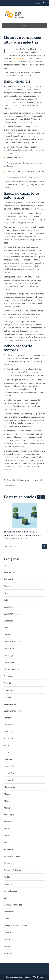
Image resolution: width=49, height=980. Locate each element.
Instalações (9, 766)
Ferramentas (9, 738)
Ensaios (7, 697)
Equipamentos (23, 480)
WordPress (38, 977)
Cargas (7, 635)
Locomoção (9, 780)
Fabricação (9, 732)
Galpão (7, 752)
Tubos (7, 919)
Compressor (9, 648)
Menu (37, 3)
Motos (7, 829)
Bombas (7, 586)
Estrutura (8, 725)
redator (10, 485)
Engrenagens (10, 690)
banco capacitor (19, 58)
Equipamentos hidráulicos (15, 711)
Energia (7, 683)
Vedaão (7, 939)
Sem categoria (10, 891)
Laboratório (9, 773)
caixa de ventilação (13, 614)
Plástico (8, 842)
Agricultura (9, 572)
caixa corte (9, 607)
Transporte (9, 912)
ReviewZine (11, 977)
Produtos (8, 863)
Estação (7, 718)
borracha (8, 593)
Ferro (6, 745)
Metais (7, 808)
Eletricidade (9, 662)
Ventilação (9, 953)
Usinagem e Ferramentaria (15, 925)
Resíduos (8, 877)
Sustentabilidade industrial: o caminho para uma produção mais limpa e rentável (23, 535)
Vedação (8, 946)
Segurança (8, 884)
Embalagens (9, 676)
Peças (7, 835)
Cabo (6, 600)
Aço (6, 565)
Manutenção (9, 787)
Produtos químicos (12, 870)
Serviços (8, 898)
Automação (9, 579)
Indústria (34, 480)
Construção (9, 655)
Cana (6, 628)
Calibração (9, 621)
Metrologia (9, 815)
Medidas (8, 801)
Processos (8, 849)
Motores (8, 822)
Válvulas (8, 932)
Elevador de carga (12, 669)
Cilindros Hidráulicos (13, 641)
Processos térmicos (13, 856)
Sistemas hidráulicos (13, 905)
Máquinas (8, 794)
